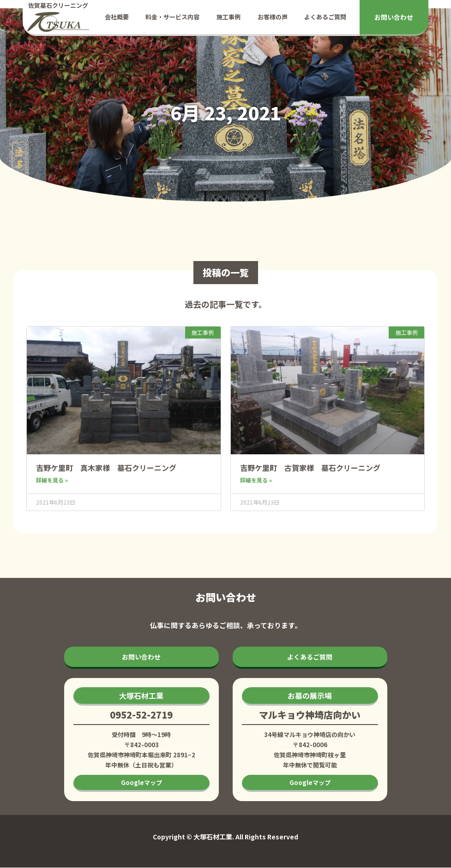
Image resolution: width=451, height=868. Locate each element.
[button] (141, 696)
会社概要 (117, 17)
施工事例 (229, 17)
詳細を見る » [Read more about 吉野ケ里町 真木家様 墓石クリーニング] (52, 480)
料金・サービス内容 (172, 17)
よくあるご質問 (325, 17)
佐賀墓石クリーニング (58, 5)
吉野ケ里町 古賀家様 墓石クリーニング (310, 468)
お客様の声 (273, 17)
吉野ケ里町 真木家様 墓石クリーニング (106, 468)
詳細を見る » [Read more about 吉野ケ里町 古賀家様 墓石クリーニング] (256, 480)
